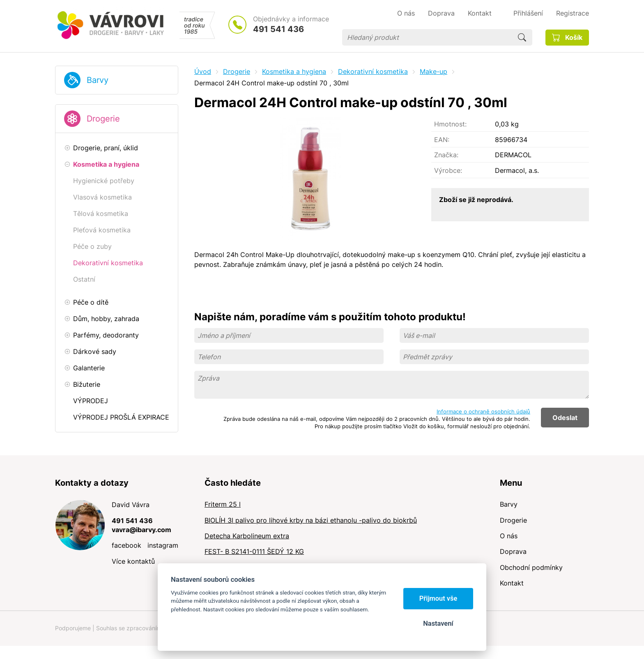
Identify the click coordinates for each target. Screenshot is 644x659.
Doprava (513, 551)
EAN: (442, 140)
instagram (163, 545)
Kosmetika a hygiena (294, 71)
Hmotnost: (450, 124)
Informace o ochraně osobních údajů (483, 411)
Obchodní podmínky (531, 567)
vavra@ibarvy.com (141, 530)
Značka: (446, 155)
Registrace (573, 13)
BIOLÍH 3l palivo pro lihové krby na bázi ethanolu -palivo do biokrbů (311, 520)
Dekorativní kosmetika (373, 71)
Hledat (522, 37)
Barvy (98, 80)
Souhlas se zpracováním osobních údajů (150, 628)
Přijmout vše (438, 598)
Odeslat (565, 418)
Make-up (434, 71)
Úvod (203, 71)
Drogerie (103, 119)
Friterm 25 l (223, 504)
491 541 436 (278, 29)
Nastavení (438, 623)
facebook (126, 545)
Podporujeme (73, 628)
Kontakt (512, 583)
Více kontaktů (133, 561)
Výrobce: (448, 170)
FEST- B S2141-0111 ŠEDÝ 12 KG (254, 551)
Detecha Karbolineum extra (247, 536)
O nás (509, 536)
